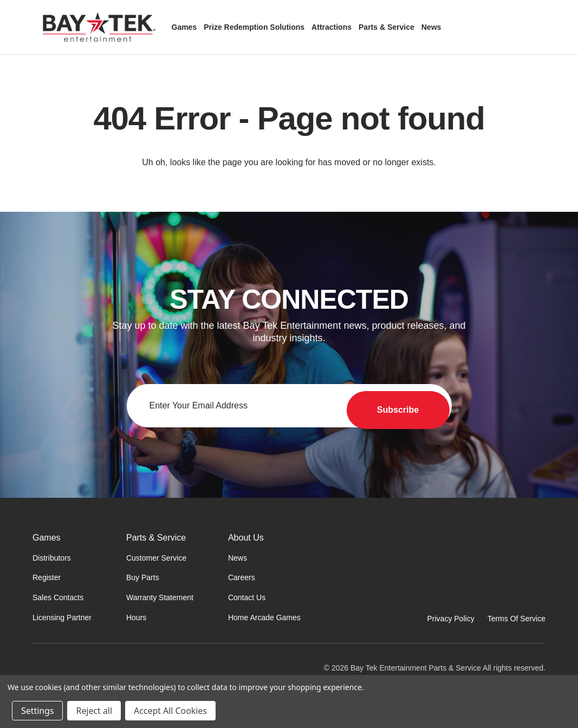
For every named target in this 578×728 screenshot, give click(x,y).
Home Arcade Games (264, 617)
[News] (431, 27)
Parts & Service (156, 538)
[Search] (477, 27)
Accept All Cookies (170, 711)
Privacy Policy (451, 619)
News (238, 558)
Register (47, 577)
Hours (136, 617)
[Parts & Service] (387, 27)
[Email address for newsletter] (289, 406)
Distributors (52, 558)
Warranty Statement (160, 597)
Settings (37, 711)
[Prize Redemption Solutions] (254, 27)
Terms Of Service (517, 619)
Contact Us (247, 597)
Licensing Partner (62, 617)
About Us (246, 538)
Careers (242, 577)
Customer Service (156, 558)
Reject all (94, 711)
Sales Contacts (58, 597)
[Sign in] (503, 27)
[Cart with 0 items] (529, 27)
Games (47, 538)
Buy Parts (143, 577)
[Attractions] (332, 27)
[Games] (184, 27)
